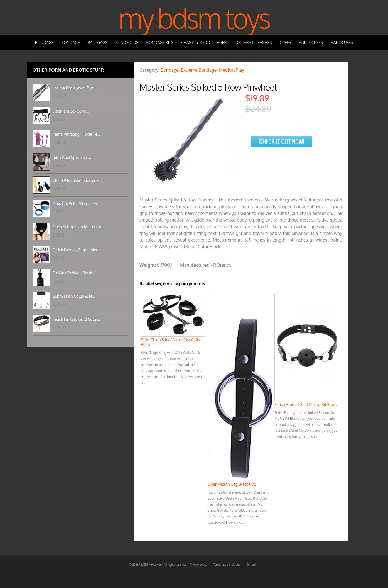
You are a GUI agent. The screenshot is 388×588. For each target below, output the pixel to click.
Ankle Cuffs (311, 42)
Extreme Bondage (199, 70)
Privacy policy (198, 565)
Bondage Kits (160, 42)
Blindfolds (127, 42)
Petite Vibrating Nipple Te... (76, 134)
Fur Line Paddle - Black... (74, 273)
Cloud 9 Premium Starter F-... (78, 180)
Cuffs (285, 42)
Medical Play (231, 70)
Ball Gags (98, 42)
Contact (251, 565)
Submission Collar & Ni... (74, 296)
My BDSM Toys (194, 18)
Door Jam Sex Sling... (71, 111)
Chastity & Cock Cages (204, 42)
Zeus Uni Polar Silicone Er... (76, 204)
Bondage (44, 42)
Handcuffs (342, 42)
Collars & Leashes (253, 42)
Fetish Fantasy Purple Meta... (78, 250)
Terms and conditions (227, 565)
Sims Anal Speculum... (72, 157)
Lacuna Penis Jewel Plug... (75, 88)
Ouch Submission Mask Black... (80, 227)
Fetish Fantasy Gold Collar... (77, 319)
